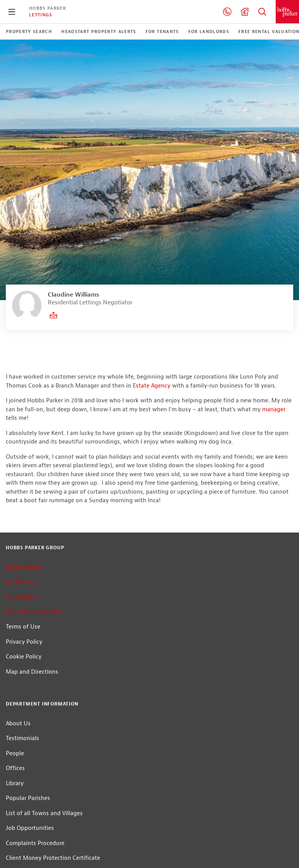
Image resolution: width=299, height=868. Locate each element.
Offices (15, 768)
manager (274, 410)
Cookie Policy (24, 657)
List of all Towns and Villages (44, 813)
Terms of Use (23, 627)
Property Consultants (34, 612)
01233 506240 (227, 12)
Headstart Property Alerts (99, 31)
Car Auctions (23, 597)
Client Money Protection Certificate (53, 858)
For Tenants (162, 31)
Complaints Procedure (35, 843)
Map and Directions (32, 672)
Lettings (41, 15)
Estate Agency (152, 386)
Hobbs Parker (48, 8)
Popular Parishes (28, 798)
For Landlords (209, 31)
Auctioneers (22, 582)
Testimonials (23, 738)
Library (15, 783)
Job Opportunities (30, 828)
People (15, 754)
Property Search (262, 12)
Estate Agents (24, 567)
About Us (18, 724)
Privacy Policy (24, 642)
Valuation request (245, 12)
